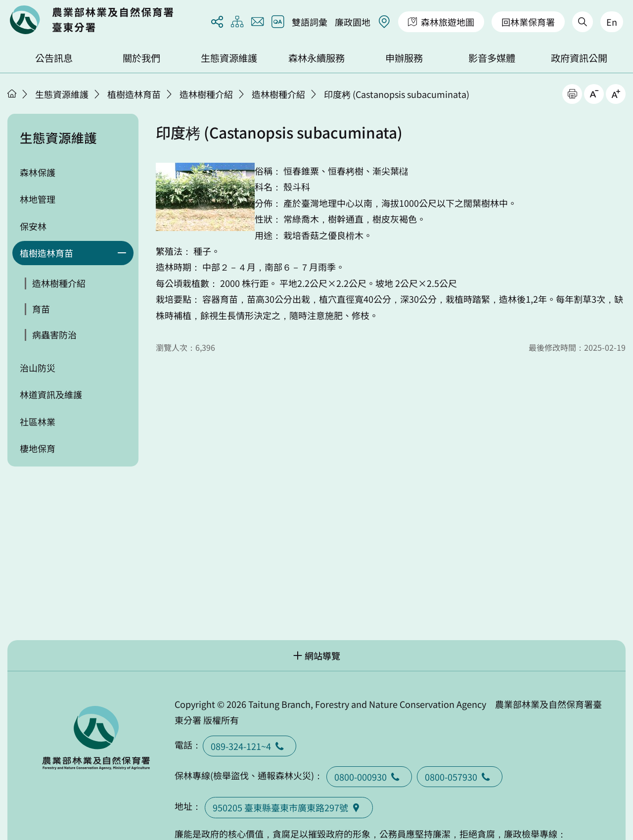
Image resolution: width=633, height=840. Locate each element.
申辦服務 (404, 58)
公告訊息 (54, 58)
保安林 (33, 226)
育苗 (41, 309)
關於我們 (141, 58)
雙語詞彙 (310, 22)
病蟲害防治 (54, 334)
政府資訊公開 (579, 58)
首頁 (12, 93)
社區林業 (38, 421)
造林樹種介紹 (206, 94)
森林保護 (38, 172)
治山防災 (38, 368)
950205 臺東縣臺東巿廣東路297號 (289, 807)
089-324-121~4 (249, 746)
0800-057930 (460, 777)
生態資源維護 (229, 58)
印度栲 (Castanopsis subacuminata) (397, 94)
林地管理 (38, 199)
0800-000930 (369, 777)
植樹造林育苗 (134, 94)
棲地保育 (38, 448)
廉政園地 (353, 22)
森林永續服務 (316, 58)
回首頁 (91, 20)
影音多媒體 (492, 58)
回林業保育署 (528, 22)
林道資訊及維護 (51, 394)
